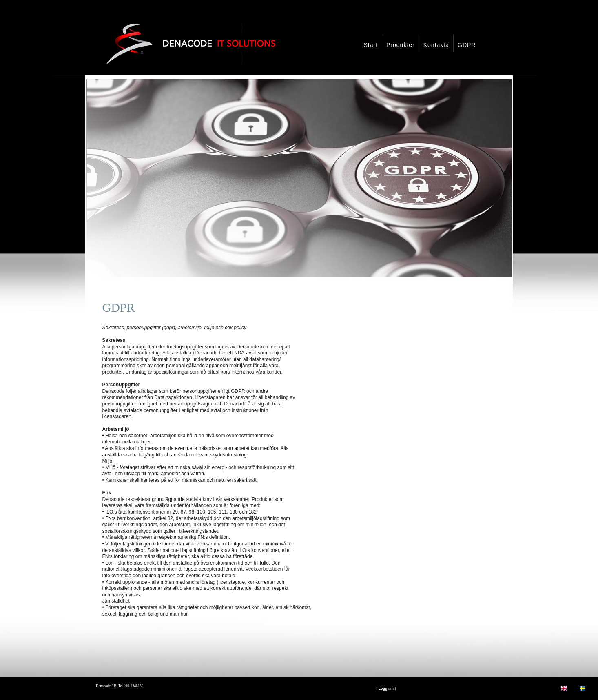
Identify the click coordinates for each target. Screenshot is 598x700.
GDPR (467, 45)
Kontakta (436, 45)
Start (371, 45)
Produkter (401, 45)
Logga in (386, 689)
